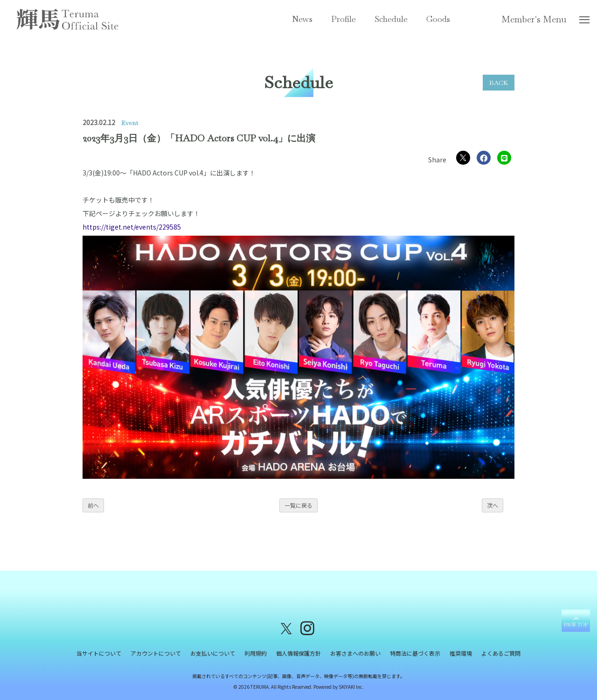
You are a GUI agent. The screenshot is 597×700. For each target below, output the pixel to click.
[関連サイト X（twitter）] (286, 627)
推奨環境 (461, 653)
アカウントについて (156, 653)
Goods (438, 19)
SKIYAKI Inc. (351, 687)
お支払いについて (213, 653)
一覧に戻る (298, 505)
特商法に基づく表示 (415, 653)
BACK (499, 83)
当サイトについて (99, 653)
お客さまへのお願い (355, 653)
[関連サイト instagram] (307, 627)
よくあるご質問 (501, 653)
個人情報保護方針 (298, 653)
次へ (493, 505)
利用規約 (256, 653)
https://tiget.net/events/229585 (132, 227)
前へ (93, 505)
